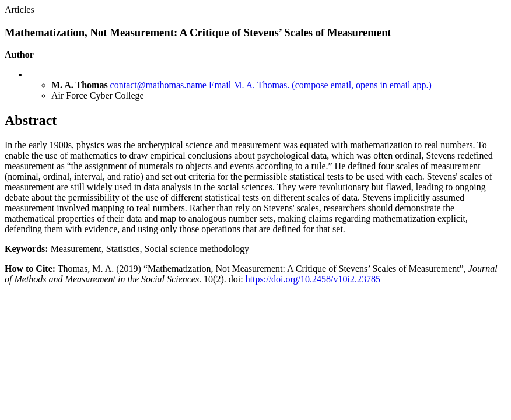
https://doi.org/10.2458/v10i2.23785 (313, 279)
